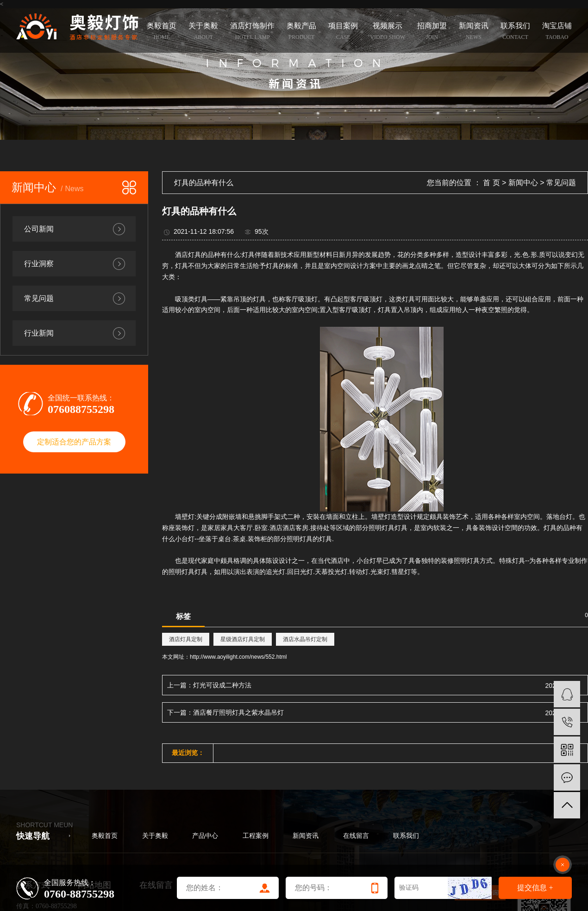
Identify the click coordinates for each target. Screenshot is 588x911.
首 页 (491, 183)
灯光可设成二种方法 (222, 685)
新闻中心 (523, 183)
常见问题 (39, 298)
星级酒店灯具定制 (243, 639)
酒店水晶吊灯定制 (305, 639)
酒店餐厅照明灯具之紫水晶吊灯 (238, 712)
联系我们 (406, 836)
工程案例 (256, 836)
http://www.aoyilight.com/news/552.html (238, 657)
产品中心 (205, 836)
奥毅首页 (105, 836)
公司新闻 (39, 229)
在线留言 (356, 836)
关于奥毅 (155, 836)
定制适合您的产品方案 (74, 442)
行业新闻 (39, 333)
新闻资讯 (306, 836)
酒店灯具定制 (186, 639)
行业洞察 (39, 264)
